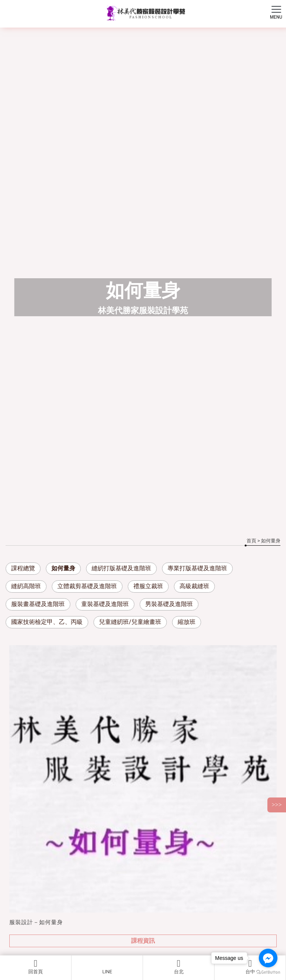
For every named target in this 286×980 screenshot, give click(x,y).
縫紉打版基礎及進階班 (121, 568)
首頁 (251, 541)
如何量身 (63, 568)
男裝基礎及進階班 (169, 604)
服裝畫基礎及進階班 (38, 604)
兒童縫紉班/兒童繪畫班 (130, 622)
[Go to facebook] (268, 958)
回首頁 (36, 967)
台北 (179, 967)
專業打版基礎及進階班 (197, 568)
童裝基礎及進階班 (105, 604)
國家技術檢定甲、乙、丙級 (47, 622)
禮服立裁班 (148, 586)
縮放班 (187, 622)
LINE (107, 972)
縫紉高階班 (26, 586)
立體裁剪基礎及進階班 (87, 586)
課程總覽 (23, 568)
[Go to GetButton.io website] (268, 972)
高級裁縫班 (194, 586)
